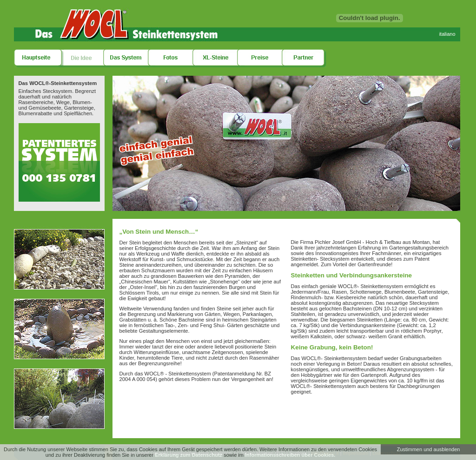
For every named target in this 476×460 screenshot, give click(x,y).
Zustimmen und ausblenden (429, 449)
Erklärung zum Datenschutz (188, 455)
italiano (447, 34)
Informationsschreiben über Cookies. (290, 455)
